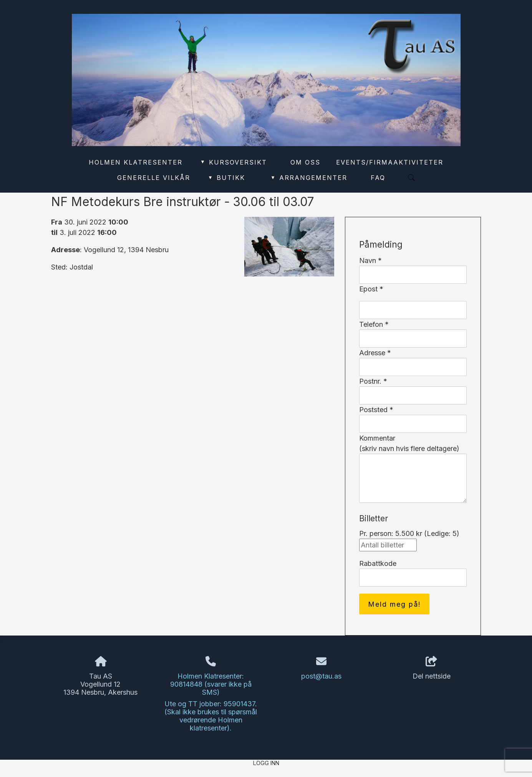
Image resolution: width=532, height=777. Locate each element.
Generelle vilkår (154, 178)
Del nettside (432, 668)
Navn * (370, 260)
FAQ (378, 178)
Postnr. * (373, 381)
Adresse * (375, 353)
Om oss (305, 162)
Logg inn (266, 763)
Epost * (371, 289)
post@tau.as (321, 676)
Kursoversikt (233, 162)
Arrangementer (309, 178)
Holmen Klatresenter (136, 162)
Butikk (226, 178)
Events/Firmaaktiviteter (390, 162)
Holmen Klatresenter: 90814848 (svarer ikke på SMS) (211, 684)
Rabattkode (378, 563)
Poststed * (376, 410)
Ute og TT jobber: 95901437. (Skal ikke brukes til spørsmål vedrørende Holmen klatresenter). (211, 716)
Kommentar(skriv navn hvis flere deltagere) (409, 443)
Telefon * (374, 324)
